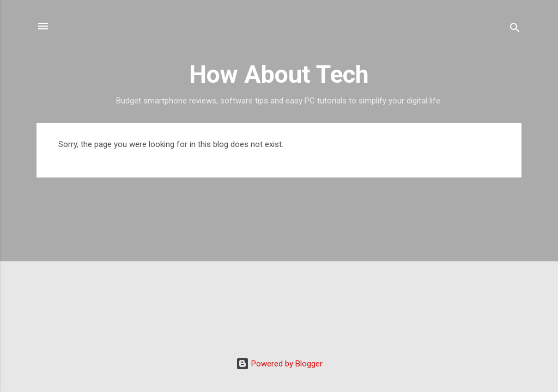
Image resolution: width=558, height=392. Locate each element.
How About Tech (279, 74)
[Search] (515, 30)
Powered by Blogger (279, 364)
